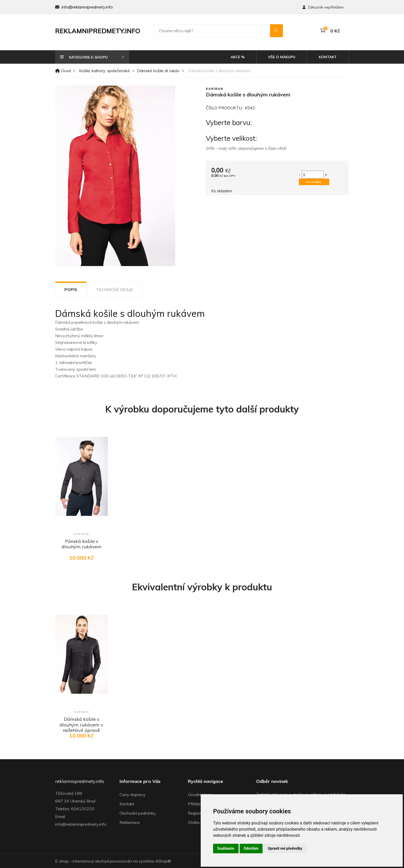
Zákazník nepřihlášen (323, 7)
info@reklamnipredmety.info (87, 7)
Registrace (198, 813)
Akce (238, 57)
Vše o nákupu (282, 57)
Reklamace (130, 822)
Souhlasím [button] (226, 848)
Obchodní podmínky (138, 813)
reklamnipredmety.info (80, 781)
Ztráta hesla (199, 822)
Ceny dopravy (133, 795)
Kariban (215, 89)
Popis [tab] (71, 290)
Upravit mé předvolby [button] (285, 848)
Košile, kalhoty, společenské (104, 71)
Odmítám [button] (251, 848)
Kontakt (328, 57)
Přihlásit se (198, 804)
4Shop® (163, 861)
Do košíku (314, 182)
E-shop (62, 861)
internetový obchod (91, 861)
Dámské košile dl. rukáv (158, 71)
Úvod (63, 71)
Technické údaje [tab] (114, 290)
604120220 (83, 809)
